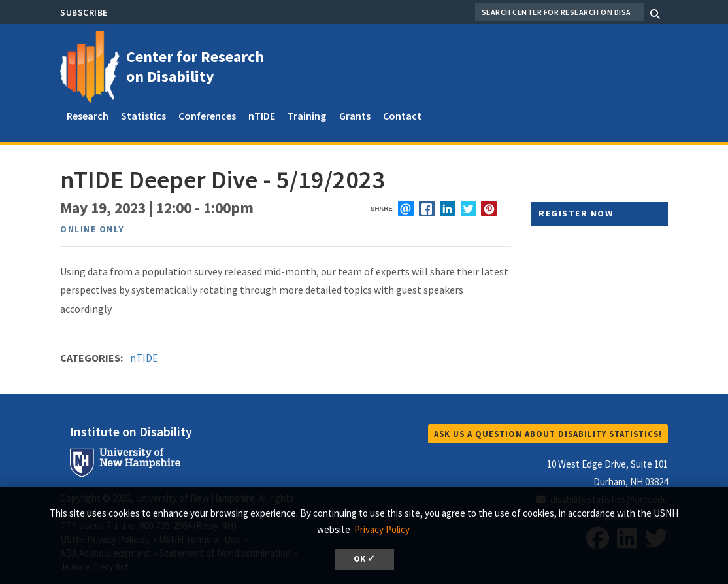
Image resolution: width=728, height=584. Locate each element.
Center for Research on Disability (195, 66)
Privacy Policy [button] (382, 529)
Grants (355, 116)
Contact (402, 116)
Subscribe (84, 12)
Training (307, 116)
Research (88, 116)
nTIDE (262, 116)
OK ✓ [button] (364, 559)
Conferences (207, 116)
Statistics (143, 116)
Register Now (576, 213)
